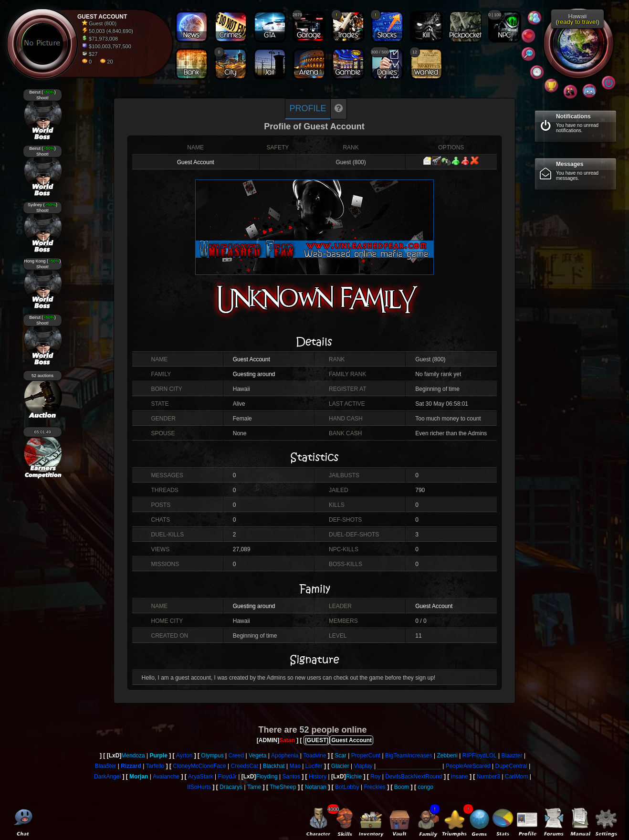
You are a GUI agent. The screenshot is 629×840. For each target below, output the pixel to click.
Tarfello (155, 766)
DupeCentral (511, 766)
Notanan (316, 787)
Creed (236, 756)
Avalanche (166, 777)
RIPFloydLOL (480, 756)
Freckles (375, 787)
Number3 (488, 777)
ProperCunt (366, 756)
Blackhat (274, 766)
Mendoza (133, 756)
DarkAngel (107, 777)
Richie (354, 777)
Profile (308, 108)
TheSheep (283, 787)
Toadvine (314, 756)
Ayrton (184, 756)
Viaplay (363, 766)
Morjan (139, 777)
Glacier (340, 766)
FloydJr (227, 777)
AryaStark (201, 777)
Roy (375, 777)
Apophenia (285, 756)
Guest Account (196, 162)
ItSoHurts (199, 787)
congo (425, 787)
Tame (254, 787)
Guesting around (254, 374)
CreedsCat (244, 766)
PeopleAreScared (468, 766)
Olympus (212, 756)
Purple (159, 756)
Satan (287, 740)
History (318, 777)
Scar (341, 756)
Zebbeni (447, 756)
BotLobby (347, 787)
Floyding (267, 777)
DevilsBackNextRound (414, 777)
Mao (295, 766)
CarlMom (517, 777)
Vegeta (257, 756)
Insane (460, 777)
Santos (291, 777)
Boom (402, 787)
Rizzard (131, 766)
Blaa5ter (106, 766)
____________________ (409, 766)
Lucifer (314, 766)
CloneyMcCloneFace (199, 766)
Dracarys (231, 787)
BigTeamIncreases (409, 756)
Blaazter (512, 756)
